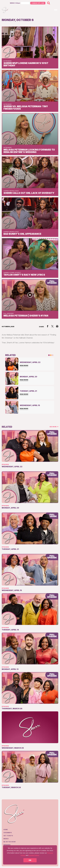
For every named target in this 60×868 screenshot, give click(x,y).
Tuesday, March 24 (11, 787)
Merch (6, 839)
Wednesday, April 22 (12, 467)
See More (53, 427)
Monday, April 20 (10, 508)
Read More (24, 365)
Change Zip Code (38, 3)
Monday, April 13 (10, 669)
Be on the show (9, 842)
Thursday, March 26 (12, 709)
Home (6, 830)
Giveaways (8, 833)
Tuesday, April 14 (10, 630)
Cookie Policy (34, 855)
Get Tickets (8, 836)
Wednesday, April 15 (12, 590)
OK (30, 860)
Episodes (5, 464)
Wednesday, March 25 (13, 748)
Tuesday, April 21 (10, 549)
